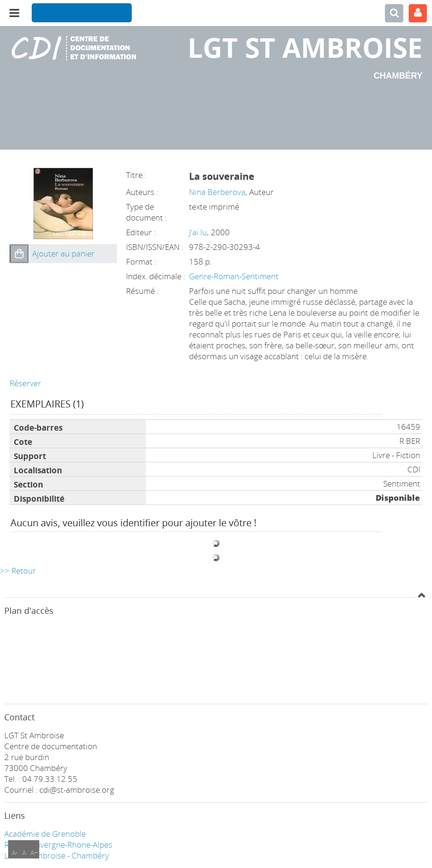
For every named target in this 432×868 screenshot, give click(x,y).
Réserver (25, 383)
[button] (19, 254)
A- (15, 853)
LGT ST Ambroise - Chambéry (57, 855)
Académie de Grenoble (45, 834)
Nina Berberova (217, 192)
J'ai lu (198, 232)
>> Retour (18, 571)
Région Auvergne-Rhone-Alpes (58, 845)
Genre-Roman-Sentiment (234, 276)
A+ (34, 853)
